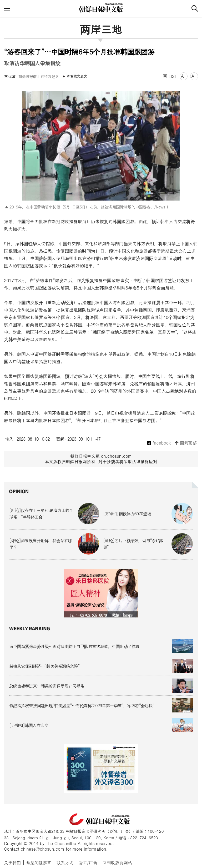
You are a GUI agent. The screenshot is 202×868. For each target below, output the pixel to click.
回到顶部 (186, 443)
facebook (159, 443)
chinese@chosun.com (43, 849)
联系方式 (65, 863)
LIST (170, 76)
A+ (184, 76)
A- (194, 76)
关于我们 (12, 863)
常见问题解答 (39, 863)
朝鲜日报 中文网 (101, 8)
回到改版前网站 (117, 863)
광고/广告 (88, 863)
